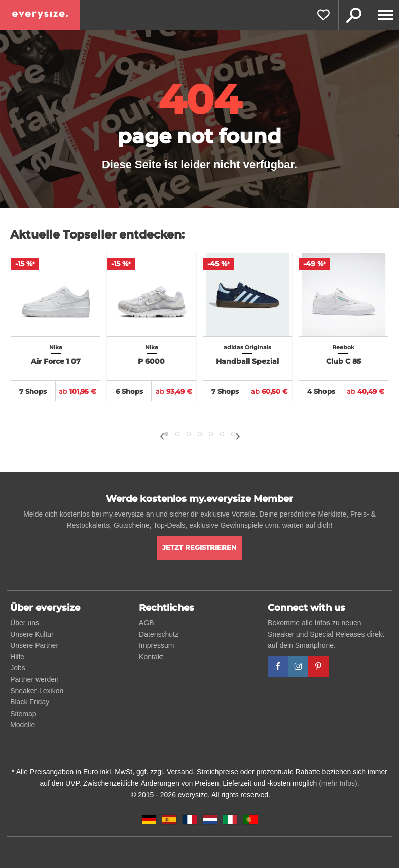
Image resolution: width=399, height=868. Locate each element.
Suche (353, 15)
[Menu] (384, 15)
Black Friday (30, 702)
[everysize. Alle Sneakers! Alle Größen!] (40, 15)
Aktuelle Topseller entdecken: (97, 235)
